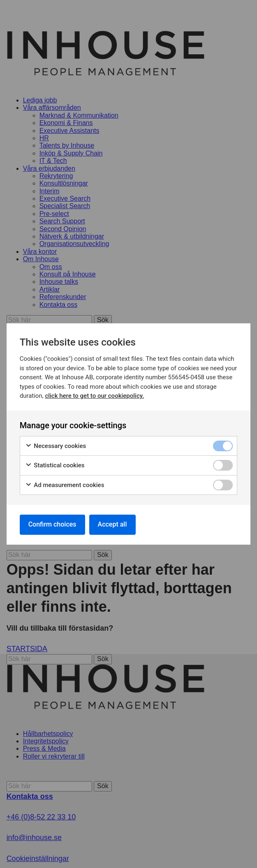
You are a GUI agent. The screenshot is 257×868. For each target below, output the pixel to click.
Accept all (112, 524)
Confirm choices (52, 524)
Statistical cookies (55, 465)
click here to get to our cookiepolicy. (94, 396)
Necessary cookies (56, 446)
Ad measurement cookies (65, 485)
